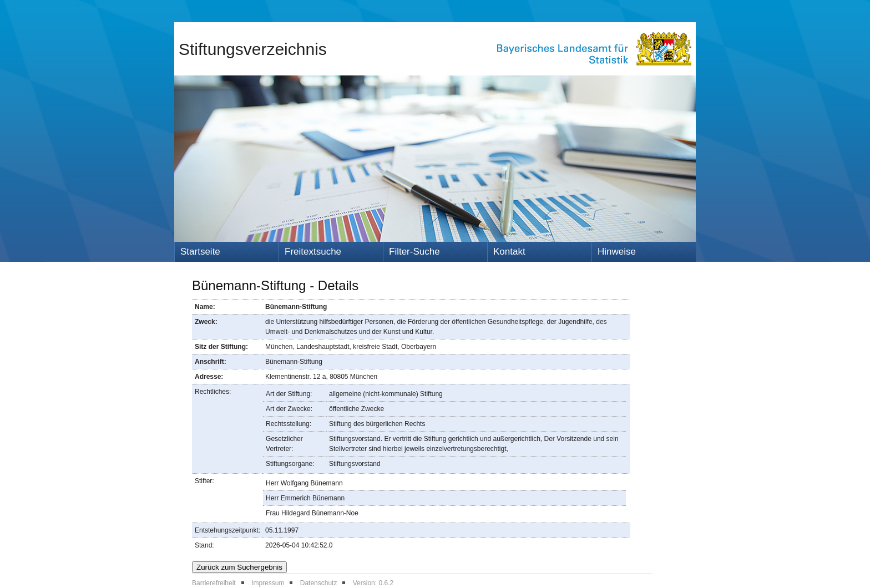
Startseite (200, 252)
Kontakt (509, 252)
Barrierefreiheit (214, 583)
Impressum (268, 583)
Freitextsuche (313, 252)
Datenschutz (319, 583)
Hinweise (617, 252)
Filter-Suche (414, 252)
